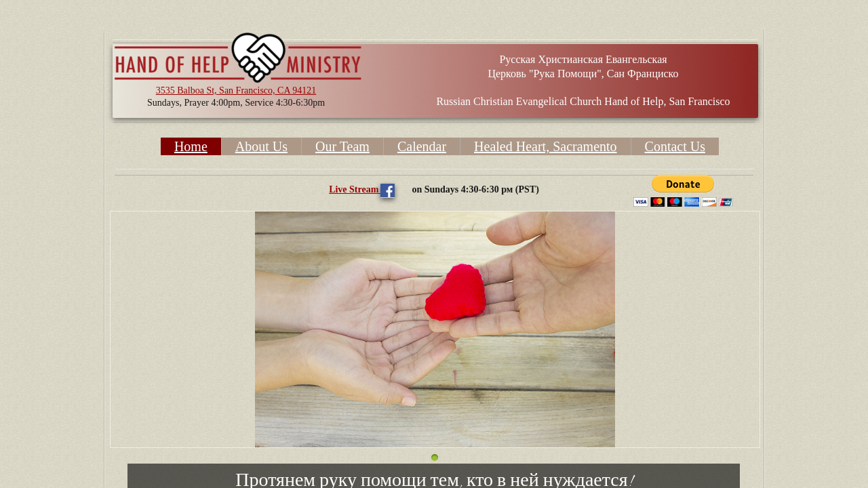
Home (191, 146)
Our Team (342, 146)
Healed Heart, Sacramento (545, 146)
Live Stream (355, 189)
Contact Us (675, 146)
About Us (261, 146)
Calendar (422, 146)
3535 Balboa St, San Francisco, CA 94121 (236, 90)
